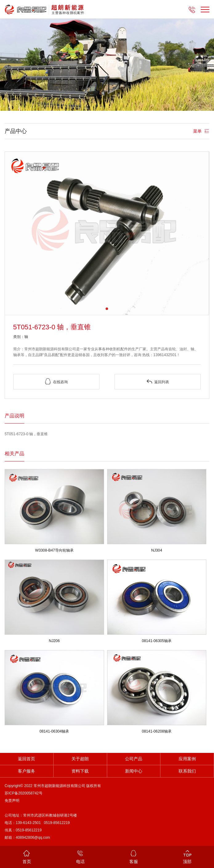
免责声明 (12, 801)
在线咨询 (56, 382)
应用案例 (187, 759)
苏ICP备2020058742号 (24, 793)
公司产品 (134, 759)
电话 (80, 856)
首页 (27, 856)
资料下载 (80, 771)
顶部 (187, 856)
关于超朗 (80, 759)
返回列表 (158, 382)
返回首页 (26, 759)
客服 (134, 856)
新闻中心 (134, 771)
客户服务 (26, 771)
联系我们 (187, 771)
